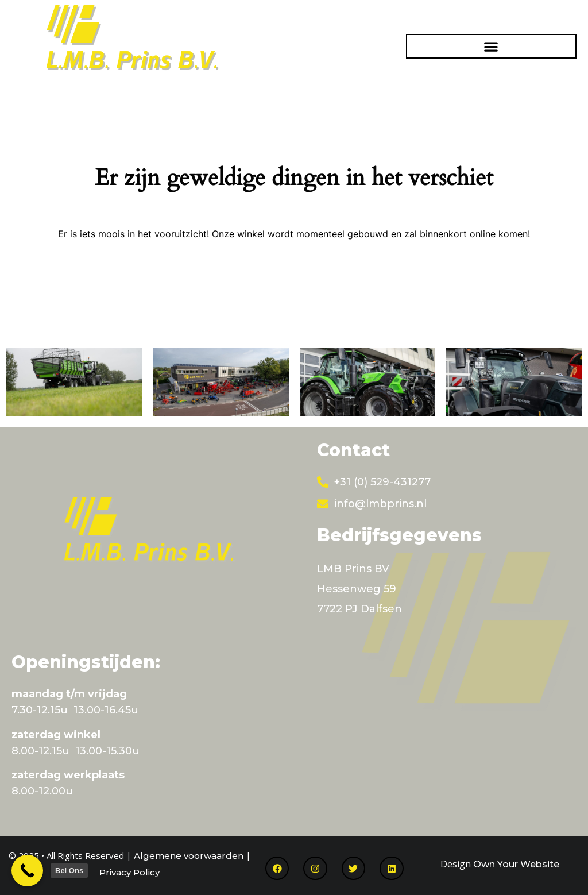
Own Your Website (516, 864)
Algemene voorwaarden (189, 856)
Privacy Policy (129, 872)
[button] (491, 46)
